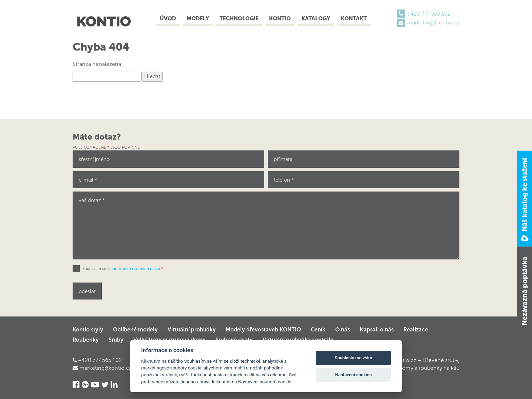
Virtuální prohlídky (192, 330)
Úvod (168, 19)
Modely (198, 19)
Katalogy (316, 19)
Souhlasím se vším (353, 358)
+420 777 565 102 (429, 14)
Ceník (318, 330)
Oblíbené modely (135, 330)
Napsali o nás (377, 330)
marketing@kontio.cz (433, 23)
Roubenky (86, 340)
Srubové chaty (234, 340)
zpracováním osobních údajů (134, 269)
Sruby (116, 340)
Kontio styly (88, 330)
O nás (343, 330)
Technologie (239, 19)
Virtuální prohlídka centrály (298, 340)
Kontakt (354, 19)
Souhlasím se (123, 269)
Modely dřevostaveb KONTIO (263, 330)
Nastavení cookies (354, 375)
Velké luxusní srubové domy (169, 340)
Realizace (416, 330)
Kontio (280, 19)
